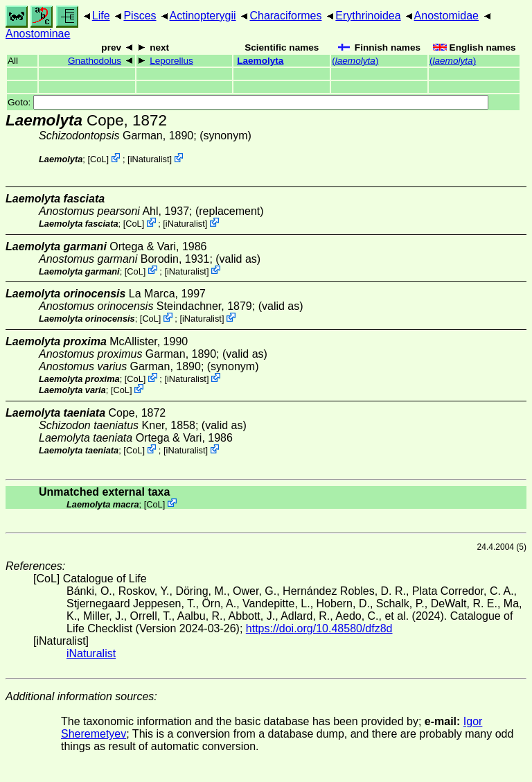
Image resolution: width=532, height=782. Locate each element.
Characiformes (285, 16)
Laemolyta (260, 61)
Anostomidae (446, 16)
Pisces (140, 16)
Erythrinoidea (368, 16)
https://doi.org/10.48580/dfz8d (319, 628)
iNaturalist (150, 159)
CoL (98, 159)
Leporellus (171, 61)
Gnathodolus (95, 61)
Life (101, 16)
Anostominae (38, 34)
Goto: (248, 102)
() (355, 61)
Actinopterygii (203, 16)
